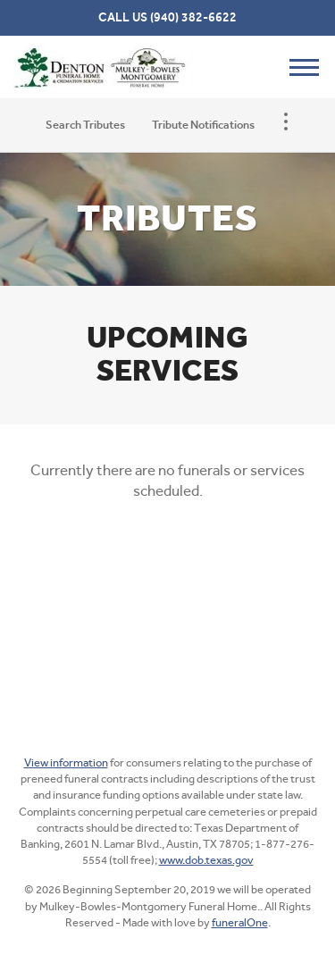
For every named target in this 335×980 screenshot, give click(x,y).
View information (66, 762)
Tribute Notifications (203, 125)
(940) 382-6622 (193, 17)
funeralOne (240, 922)
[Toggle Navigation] (286, 121)
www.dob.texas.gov (206, 860)
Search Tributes (85, 125)
